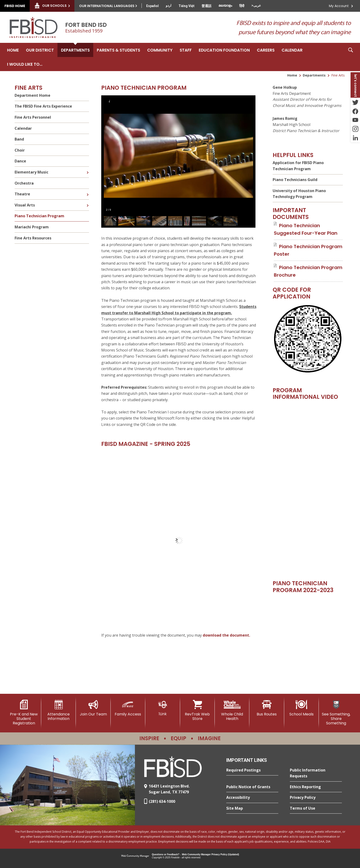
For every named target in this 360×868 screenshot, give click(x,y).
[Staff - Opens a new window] (186, 50)
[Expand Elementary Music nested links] (88, 169)
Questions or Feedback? (166, 854)
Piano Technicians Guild (295, 180)
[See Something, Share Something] (336, 713)
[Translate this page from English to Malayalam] (225, 5)
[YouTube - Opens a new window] (355, 120)
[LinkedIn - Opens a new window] (355, 138)
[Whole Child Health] (232, 710)
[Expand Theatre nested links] (88, 191)
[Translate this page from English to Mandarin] (206, 6)
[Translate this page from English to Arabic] (256, 5)
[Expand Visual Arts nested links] (88, 202)
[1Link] (163, 708)
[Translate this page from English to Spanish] (152, 6)
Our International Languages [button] (107, 6)
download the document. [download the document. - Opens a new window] (226, 635)
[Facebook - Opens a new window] (355, 111)
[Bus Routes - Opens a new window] (267, 708)
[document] (179, 541)
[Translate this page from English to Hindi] (242, 6)
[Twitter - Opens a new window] (355, 102)
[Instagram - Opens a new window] (355, 129)
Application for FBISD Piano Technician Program (298, 166)
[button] (351, 57)
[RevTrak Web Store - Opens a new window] (197, 710)
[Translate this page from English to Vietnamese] (186, 6)
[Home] (13, 50)
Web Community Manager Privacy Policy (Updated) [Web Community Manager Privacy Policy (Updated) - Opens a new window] (211, 854)
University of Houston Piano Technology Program (299, 194)
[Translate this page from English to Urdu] (169, 5)
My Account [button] (339, 6)
